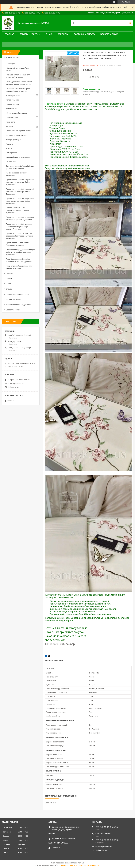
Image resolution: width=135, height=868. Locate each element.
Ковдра (9, 148)
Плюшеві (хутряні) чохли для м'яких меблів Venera (18, 76)
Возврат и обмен (110, 34)
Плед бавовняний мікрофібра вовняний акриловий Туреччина (19, 260)
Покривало (10, 122)
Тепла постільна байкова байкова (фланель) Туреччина (20, 167)
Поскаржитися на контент (68, 865)
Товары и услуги (29, 34)
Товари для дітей (13, 95)
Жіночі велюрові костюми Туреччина (16, 174)
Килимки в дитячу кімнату (17, 135)
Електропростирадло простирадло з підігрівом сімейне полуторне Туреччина (20, 252)
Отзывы (9, 289)
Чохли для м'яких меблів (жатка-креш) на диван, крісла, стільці (19, 83)
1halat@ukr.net (13, 387)
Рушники (10, 126)
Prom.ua (81, 863)
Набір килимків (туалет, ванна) (19, 131)
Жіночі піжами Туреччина (16, 113)
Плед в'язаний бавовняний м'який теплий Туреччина (20, 267)
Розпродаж (10, 64)
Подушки (10, 144)
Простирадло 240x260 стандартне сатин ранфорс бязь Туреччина (20, 218)
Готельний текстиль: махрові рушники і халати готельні (18, 90)
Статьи (9, 278)
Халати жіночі (12, 109)
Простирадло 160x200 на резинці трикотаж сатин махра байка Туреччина (20, 182)
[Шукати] (130, 23)
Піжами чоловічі (13, 104)
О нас (49, 34)
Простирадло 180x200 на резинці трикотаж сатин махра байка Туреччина (20, 192)
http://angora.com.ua (16, 383)
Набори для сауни (13, 140)
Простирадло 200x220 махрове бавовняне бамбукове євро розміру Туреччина (19, 227)
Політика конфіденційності (90, 865)
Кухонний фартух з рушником (18, 157)
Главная (10, 34)
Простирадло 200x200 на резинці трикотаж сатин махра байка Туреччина (20, 201)
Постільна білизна (55, 104)
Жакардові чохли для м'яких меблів (18, 69)
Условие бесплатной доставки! (19, 305)
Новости (9, 273)
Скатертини (11, 162)
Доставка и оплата (84, 34)
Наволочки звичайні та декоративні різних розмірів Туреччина (17, 210)
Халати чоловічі (12, 100)
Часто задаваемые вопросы (18, 294)
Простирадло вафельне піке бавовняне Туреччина (18, 244)
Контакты (63, 34)
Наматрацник (12, 153)
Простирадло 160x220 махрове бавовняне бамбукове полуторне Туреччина (20, 236)
